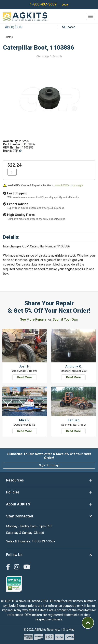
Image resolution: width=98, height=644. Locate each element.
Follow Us (49, 555)
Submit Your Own (65, 319)
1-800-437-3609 (43, 4)
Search (69, 27)
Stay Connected (49, 516)
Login (65, 4)
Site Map (69, 630)
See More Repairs (33, 319)
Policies (49, 492)
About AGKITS (49, 504)
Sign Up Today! (49, 465)
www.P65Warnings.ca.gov (69, 185)
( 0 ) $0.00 (14, 27)
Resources (49, 480)
